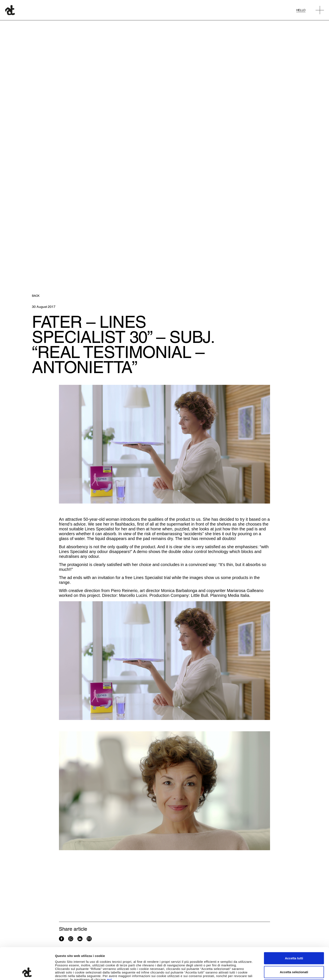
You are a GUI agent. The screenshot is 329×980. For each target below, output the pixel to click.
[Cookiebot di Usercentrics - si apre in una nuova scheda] (27, 972)
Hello (301, 10)
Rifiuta (294, 956)
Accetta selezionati (294, 942)
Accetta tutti (294, 928)
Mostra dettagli (221, 972)
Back (36, 296)
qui (109, 950)
